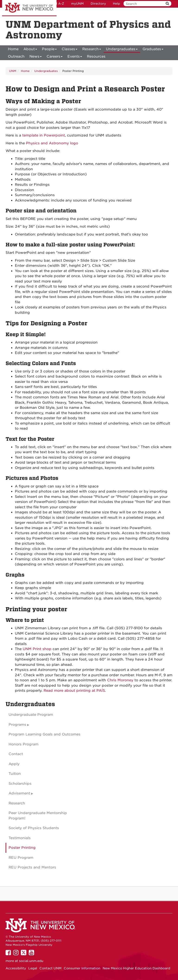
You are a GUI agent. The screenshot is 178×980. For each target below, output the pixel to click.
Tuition (15, 774)
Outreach (16, 56)
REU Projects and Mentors (32, 867)
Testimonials (20, 838)
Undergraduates (122, 50)
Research (92, 50)
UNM (13, 71)
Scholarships (20, 784)
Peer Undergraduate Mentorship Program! (38, 816)
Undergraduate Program (31, 715)
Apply (14, 764)
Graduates (153, 50)
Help (116, 4)
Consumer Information (82, 968)
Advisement (19, 793)
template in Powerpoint (44, 135)
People (49, 50)
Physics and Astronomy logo (52, 143)
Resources (96, 56)
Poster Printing (22, 848)
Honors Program (24, 744)
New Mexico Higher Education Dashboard (136, 968)
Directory (98, 4)
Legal (33, 968)
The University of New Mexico (29, 8)
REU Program (21, 858)
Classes (70, 50)
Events (75, 57)
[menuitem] (13, 49)
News (36, 57)
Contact (16, 754)
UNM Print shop (37, 649)
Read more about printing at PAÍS (74, 691)
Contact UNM (50, 968)
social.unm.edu (31, 961)
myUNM (77, 4)
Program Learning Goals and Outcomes (44, 734)
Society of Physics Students (34, 828)
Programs (17, 725)
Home (13, 49)
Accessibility (16, 968)
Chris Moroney (120, 680)
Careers (55, 57)
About (30, 50)
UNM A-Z (57, 4)
